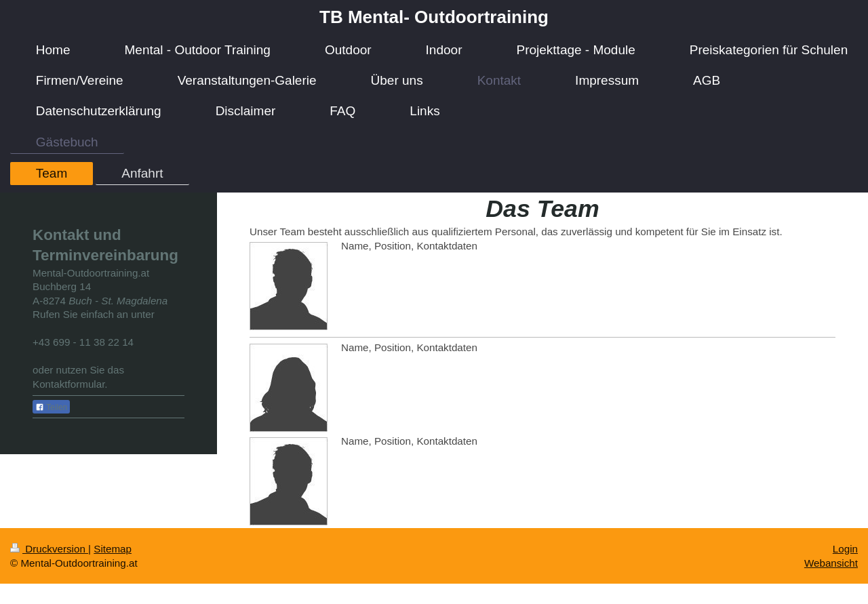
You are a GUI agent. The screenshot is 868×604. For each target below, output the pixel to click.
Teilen (51, 407)
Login (845, 549)
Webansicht (831, 563)
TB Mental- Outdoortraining (434, 17)
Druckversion (49, 549)
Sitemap (113, 549)
